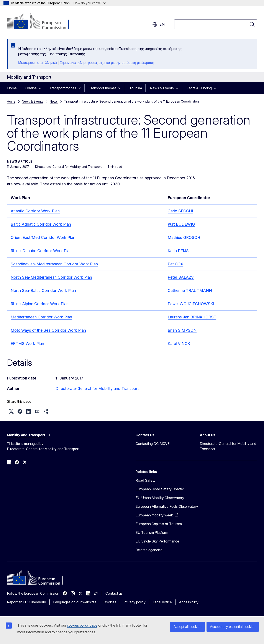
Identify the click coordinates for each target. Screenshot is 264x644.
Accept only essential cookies (233, 627)
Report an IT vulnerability (26, 602)
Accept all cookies (187, 627)
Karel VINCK (179, 344)
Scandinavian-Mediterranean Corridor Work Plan (54, 264)
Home (12, 88)
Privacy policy (134, 602)
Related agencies (149, 550)
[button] (11, 411)
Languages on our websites (75, 602)
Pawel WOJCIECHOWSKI (191, 304)
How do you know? (90, 3)
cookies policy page (82, 625)
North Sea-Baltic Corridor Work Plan (43, 290)
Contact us (114, 593)
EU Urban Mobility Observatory (160, 498)
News (54, 101)
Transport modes (63, 88)
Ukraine (31, 88)
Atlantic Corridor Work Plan (35, 211)
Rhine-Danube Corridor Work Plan (41, 251)
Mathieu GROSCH (184, 237)
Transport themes (103, 88)
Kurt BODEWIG (181, 224)
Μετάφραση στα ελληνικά (38, 63)
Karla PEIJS (178, 251)
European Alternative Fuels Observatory (167, 506)
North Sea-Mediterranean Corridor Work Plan (51, 277)
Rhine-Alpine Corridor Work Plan (40, 304)
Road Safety (146, 480)
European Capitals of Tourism (159, 524)
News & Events (162, 88)
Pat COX (175, 264)
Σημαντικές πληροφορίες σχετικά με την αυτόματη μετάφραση (107, 63)
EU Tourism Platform (152, 533)
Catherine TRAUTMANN (190, 290)
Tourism (136, 88)
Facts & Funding (199, 88)
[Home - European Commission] (42, 22)
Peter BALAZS (181, 277)
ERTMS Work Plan (27, 344)
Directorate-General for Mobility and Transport (97, 389)
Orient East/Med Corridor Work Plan (43, 237)
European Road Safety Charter (160, 489)
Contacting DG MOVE (153, 444)
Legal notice (162, 602)
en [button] (158, 24)
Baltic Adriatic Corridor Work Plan (41, 224)
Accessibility (189, 602)
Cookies (110, 602)
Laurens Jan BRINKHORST (192, 317)
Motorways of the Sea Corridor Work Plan (48, 330)
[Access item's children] (41, 88)
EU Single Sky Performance (157, 541)
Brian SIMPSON (182, 330)
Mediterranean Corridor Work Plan (41, 317)
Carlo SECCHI (180, 211)
